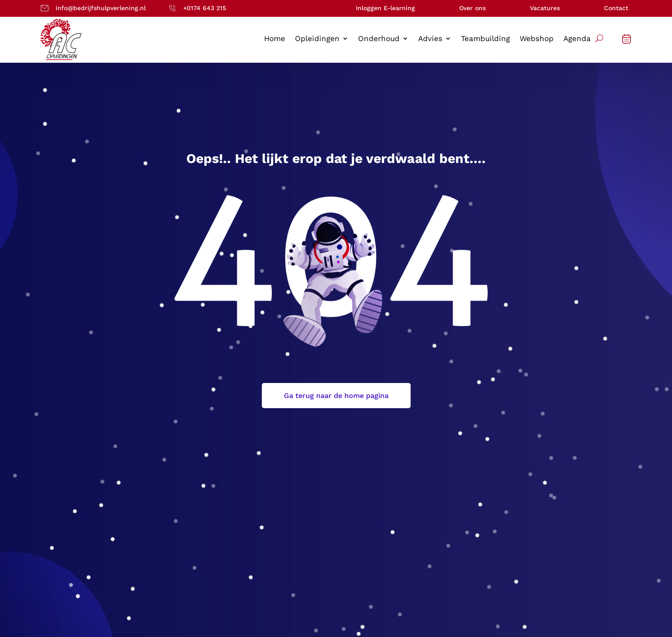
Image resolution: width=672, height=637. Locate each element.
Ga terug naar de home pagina (336, 396)
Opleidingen (317, 39)
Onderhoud (379, 39)
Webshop (537, 39)
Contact (616, 8)
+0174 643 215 (205, 8)
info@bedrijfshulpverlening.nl (101, 8)
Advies (430, 39)
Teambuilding (485, 39)
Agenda (577, 39)
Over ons (472, 8)
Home (275, 39)
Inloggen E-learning (385, 8)
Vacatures (545, 8)
